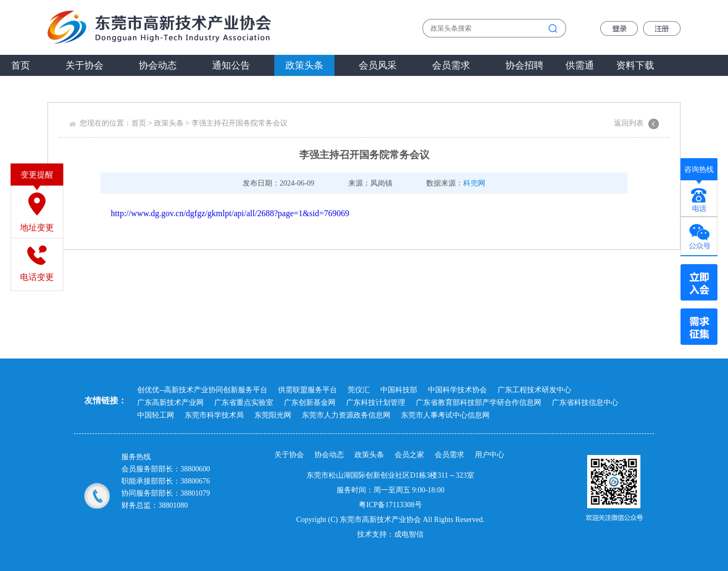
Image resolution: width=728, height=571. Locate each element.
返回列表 (629, 123)
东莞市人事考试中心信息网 (445, 415)
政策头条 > (173, 123)
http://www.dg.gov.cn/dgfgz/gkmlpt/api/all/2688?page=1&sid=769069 (230, 213)
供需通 (580, 65)
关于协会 (84, 65)
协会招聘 (524, 65)
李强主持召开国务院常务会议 (240, 123)
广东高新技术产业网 (170, 403)
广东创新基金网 (310, 403)
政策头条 (304, 65)
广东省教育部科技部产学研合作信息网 (478, 403)
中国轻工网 (156, 415)
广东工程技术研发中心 (534, 390)
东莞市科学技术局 (214, 415)
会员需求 (451, 65)
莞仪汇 (359, 390)
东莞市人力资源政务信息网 (346, 415)
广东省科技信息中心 (585, 403)
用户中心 (490, 455)
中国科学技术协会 (457, 390)
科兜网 (474, 183)
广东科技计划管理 (376, 403)
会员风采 (378, 65)
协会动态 (158, 65)
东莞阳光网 (273, 415)
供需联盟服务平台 (308, 390)
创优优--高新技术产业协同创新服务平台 (202, 390)
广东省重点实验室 (244, 403)
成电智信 (409, 534)
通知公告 (231, 65)
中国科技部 (399, 390)
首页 (21, 65)
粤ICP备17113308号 (390, 505)
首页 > (143, 123)
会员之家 (409, 455)
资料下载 (635, 65)
